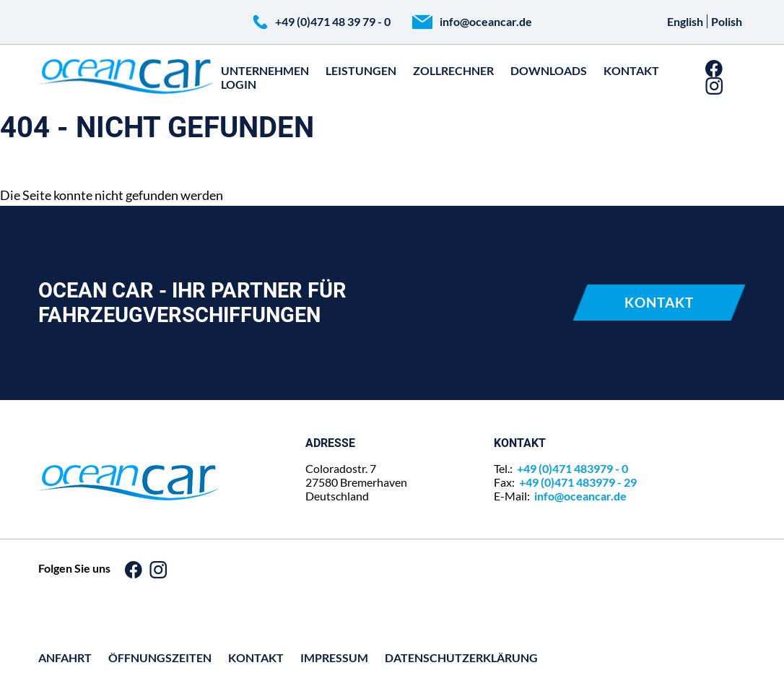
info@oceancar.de (486, 21)
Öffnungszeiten (160, 657)
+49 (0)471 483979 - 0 (572, 468)
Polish (727, 21)
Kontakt (631, 70)
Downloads (549, 70)
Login (239, 84)
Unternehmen (265, 70)
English (685, 21)
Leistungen (361, 70)
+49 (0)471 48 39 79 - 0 (333, 21)
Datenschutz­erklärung (461, 657)
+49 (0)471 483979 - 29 (578, 482)
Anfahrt (65, 657)
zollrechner (453, 70)
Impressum (334, 657)
